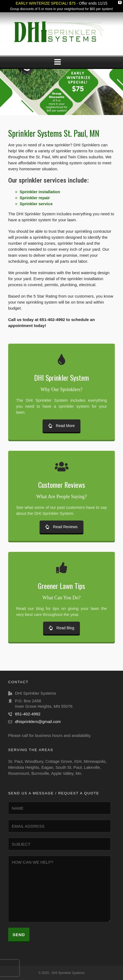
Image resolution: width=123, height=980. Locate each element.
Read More (61, 426)
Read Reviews (61, 527)
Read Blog (61, 628)
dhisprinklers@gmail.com (38, 722)
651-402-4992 (28, 714)
